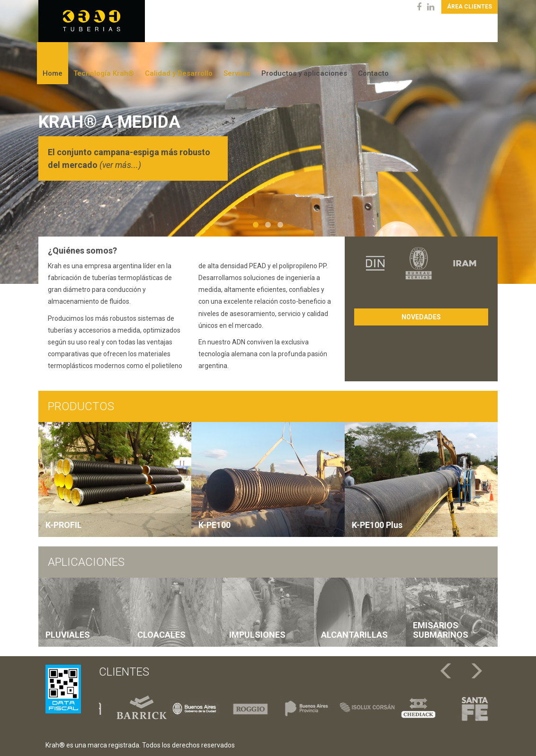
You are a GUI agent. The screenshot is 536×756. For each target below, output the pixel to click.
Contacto (373, 73)
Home (53, 73)
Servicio (237, 73)
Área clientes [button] (469, 7)
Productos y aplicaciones (304, 73)
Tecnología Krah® (104, 73)
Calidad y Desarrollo (179, 73)
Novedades (421, 317)
